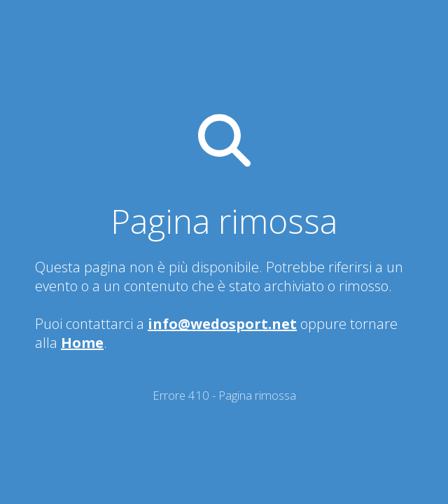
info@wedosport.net (222, 324)
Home (82, 343)
